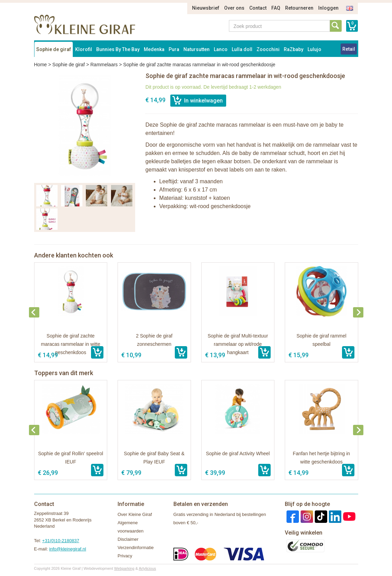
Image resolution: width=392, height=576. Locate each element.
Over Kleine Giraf (135, 514)
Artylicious (147, 568)
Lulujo (314, 49)
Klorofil (84, 49)
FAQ (276, 8)
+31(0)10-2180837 (61, 541)
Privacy (125, 556)
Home (41, 65)
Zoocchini (268, 49)
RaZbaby (294, 49)
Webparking (124, 568)
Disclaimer (128, 539)
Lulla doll (242, 49)
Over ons (234, 8)
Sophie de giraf (54, 49)
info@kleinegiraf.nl (68, 549)
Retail (349, 49)
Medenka (154, 49)
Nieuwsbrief (206, 8)
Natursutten (197, 49)
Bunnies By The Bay (118, 49)
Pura (174, 49)
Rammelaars (104, 65)
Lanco (221, 49)
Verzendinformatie (136, 548)
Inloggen (328, 8)
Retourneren (299, 8)
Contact (258, 8)
